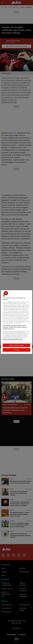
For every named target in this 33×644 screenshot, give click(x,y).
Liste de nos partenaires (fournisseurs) (12, 340)
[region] (16, 322)
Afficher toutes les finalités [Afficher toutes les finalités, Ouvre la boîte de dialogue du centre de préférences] (16, 345)
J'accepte (16, 350)
